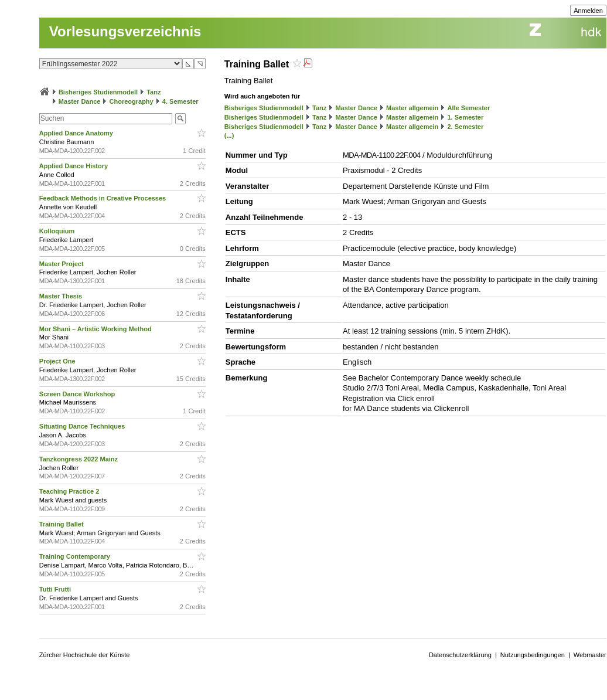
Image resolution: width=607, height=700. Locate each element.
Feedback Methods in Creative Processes (103, 198)
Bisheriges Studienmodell (98, 92)
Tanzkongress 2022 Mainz (79, 459)
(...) (229, 135)
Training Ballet (62, 524)
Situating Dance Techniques (83, 426)
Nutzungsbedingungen (533, 655)
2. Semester (465, 127)
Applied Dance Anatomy (77, 133)
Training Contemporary (76, 556)
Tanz (154, 92)
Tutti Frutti (56, 589)
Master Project (62, 264)
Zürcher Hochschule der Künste (85, 655)
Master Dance (80, 101)
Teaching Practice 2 (70, 491)
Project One (58, 361)
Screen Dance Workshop (78, 394)
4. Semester (180, 101)
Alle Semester (468, 108)
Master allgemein (412, 108)
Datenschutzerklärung (460, 655)
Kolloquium (58, 231)
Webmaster (590, 655)
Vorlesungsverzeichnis (125, 31)
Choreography (132, 101)
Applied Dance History (74, 166)
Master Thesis (62, 296)
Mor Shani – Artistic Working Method (96, 329)
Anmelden (588, 11)
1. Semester (465, 117)
